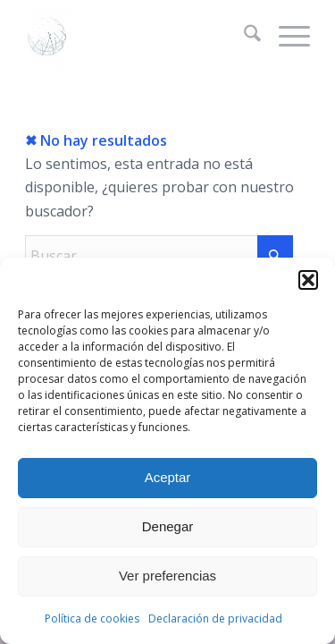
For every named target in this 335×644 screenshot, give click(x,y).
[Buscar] (243, 36)
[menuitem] (243, 36)
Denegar (168, 526)
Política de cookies (92, 619)
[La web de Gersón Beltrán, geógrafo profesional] (139, 36)
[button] (308, 280)
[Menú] (285, 36)
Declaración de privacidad (215, 619)
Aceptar (168, 477)
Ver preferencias (167, 576)
